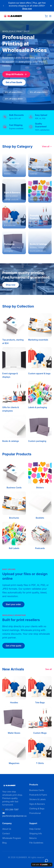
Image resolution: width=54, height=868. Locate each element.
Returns (33, 838)
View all (47, 146)
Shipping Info (36, 833)
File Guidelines (36, 843)
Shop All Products (16, 74)
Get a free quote (14, 646)
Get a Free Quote (14, 82)
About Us (7, 829)
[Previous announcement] (3, 6)
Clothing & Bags (37, 809)
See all (49, 669)
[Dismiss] (51, 865)
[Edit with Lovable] (40, 865)
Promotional (35, 813)
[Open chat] (47, 861)
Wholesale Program (12, 838)
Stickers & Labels (38, 799)
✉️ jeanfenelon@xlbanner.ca (14, 814)
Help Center (35, 829)
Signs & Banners (37, 804)
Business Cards (37, 790)
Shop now (27, 9)
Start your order (13, 604)
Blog (4, 843)
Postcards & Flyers (38, 795)
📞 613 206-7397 (10, 810)
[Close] (51, 6)
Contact (6, 833)
